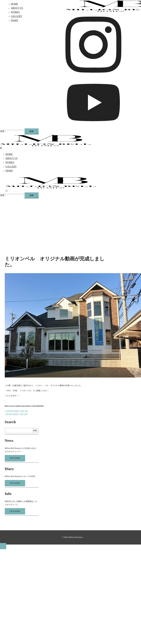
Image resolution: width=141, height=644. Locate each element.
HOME (14, 4)
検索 (35, 431)
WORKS (15, 12)
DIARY (15, 20)
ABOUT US (17, 8)
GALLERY (16, 16)
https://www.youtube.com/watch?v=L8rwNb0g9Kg (24, 406)
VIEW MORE (15, 458)
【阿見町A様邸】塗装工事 (17, 411)
